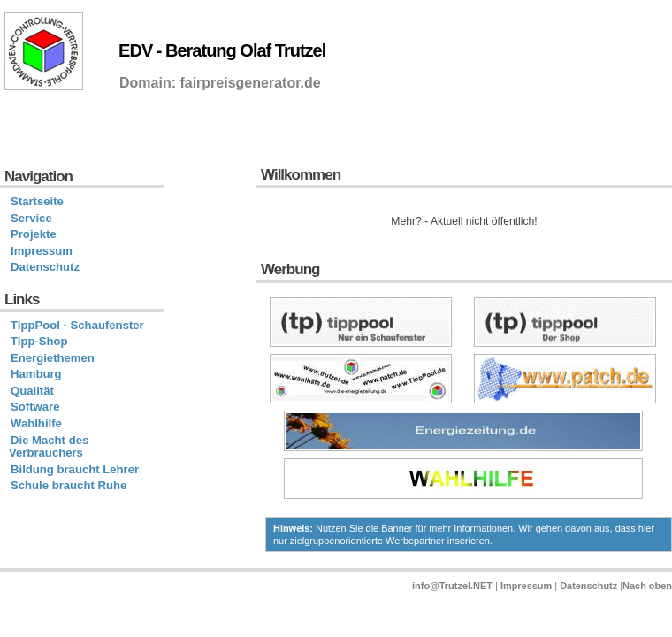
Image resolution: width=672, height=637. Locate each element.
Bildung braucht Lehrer (75, 469)
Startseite (37, 201)
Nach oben (647, 586)
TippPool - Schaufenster (77, 325)
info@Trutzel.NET (452, 586)
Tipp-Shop (39, 341)
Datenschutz (45, 267)
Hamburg (36, 374)
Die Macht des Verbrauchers (49, 447)
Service (31, 218)
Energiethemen (53, 358)
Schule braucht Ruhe (69, 485)
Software (35, 407)
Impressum (42, 251)
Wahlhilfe (36, 423)
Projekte (34, 234)
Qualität (32, 391)
